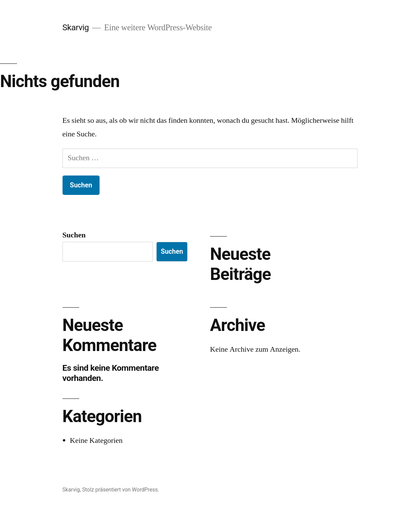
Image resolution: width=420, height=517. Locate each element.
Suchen (74, 235)
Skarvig (76, 27)
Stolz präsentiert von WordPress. (121, 490)
